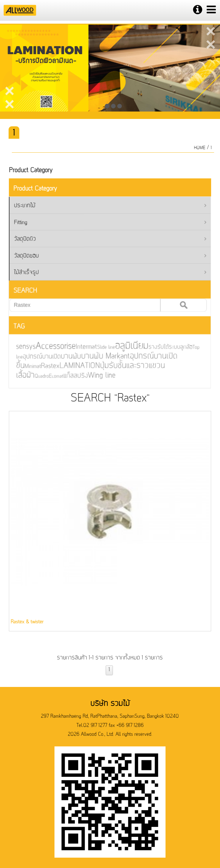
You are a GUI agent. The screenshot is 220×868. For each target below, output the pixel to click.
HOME (201, 148)
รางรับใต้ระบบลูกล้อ (164, 347)
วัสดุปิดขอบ (107, 256)
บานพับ (66, 356)
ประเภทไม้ (107, 206)
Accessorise (51, 346)
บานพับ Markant (100, 356)
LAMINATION (75, 365)
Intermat (82, 347)
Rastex (46, 365)
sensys (22, 346)
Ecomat (52, 375)
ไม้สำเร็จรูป (107, 273)
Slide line (101, 347)
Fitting (107, 223)
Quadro (38, 375)
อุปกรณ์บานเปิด (38, 356)
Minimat (29, 366)
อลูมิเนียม (126, 346)
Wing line (97, 374)
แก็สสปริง (71, 375)
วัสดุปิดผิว (107, 240)
